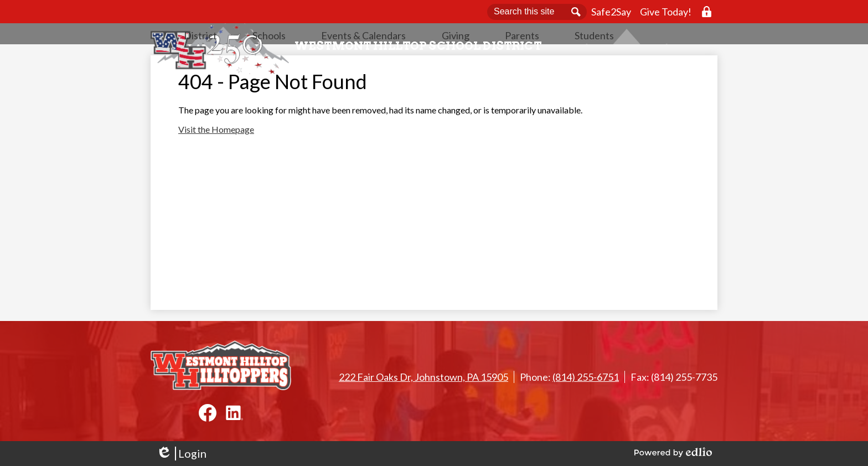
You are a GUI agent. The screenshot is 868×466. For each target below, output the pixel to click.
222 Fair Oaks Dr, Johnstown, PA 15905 (423, 377)
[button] (313, 64)
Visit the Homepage (216, 162)
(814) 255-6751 (586, 377)
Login (181, 454)
